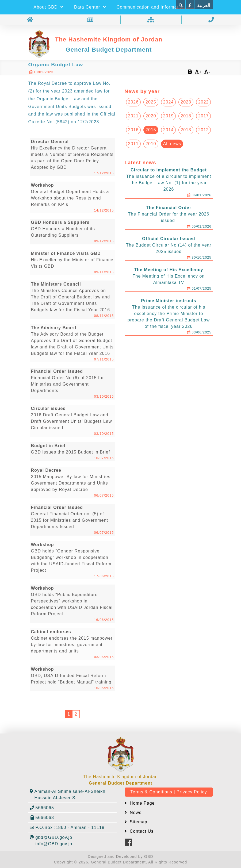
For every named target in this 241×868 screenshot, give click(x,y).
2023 (186, 102)
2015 (151, 130)
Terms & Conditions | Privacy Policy (169, 792)
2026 (133, 102)
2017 (204, 116)
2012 (204, 130)
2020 (151, 116)
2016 (133, 130)
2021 (133, 116)
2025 (151, 102)
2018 (186, 116)
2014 (169, 130)
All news (172, 144)
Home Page (142, 803)
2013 (186, 130)
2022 (204, 102)
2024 (169, 102)
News (135, 813)
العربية (204, 5)
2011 (133, 144)
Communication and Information (154, 7)
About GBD (49, 7)
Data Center (90, 7)
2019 (169, 116)
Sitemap (138, 822)
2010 (151, 144)
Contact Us (141, 831)
